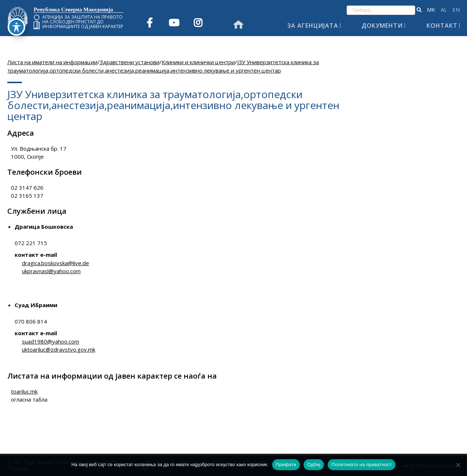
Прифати (286, 465)
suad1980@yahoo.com (51, 341)
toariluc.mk (24, 391)
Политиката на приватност (362, 465)
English (456, 10)
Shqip (444, 10)
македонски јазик (431, 10)
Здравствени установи (130, 62)
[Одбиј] (458, 465)
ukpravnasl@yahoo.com (51, 271)
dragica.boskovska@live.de (55, 263)
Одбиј (314, 465)
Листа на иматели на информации (52, 62)
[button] (419, 10)
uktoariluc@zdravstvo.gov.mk (59, 349)
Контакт (442, 26)
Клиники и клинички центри (198, 62)
